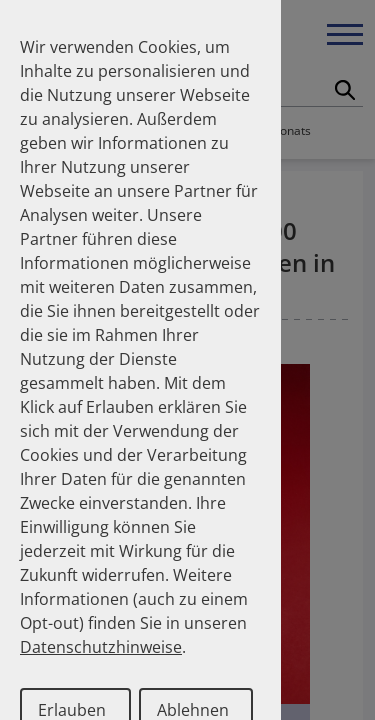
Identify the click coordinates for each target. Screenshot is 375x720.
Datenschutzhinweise (101, 647)
